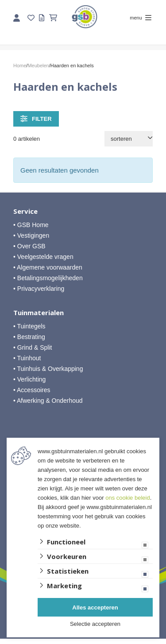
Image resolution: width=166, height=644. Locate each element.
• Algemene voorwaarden (48, 267)
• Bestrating (29, 337)
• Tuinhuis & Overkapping (48, 369)
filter (36, 119)
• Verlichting (29, 379)
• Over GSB (29, 246)
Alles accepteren (95, 607)
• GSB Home (31, 225)
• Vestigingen (31, 235)
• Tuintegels (29, 326)
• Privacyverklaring (39, 289)
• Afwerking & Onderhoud (48, 401)
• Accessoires (32, 390)
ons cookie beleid (127, 498)
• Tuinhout (27, 358)
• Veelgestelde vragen (43, 257)
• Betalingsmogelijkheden (48, 278)
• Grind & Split (33, 347)
